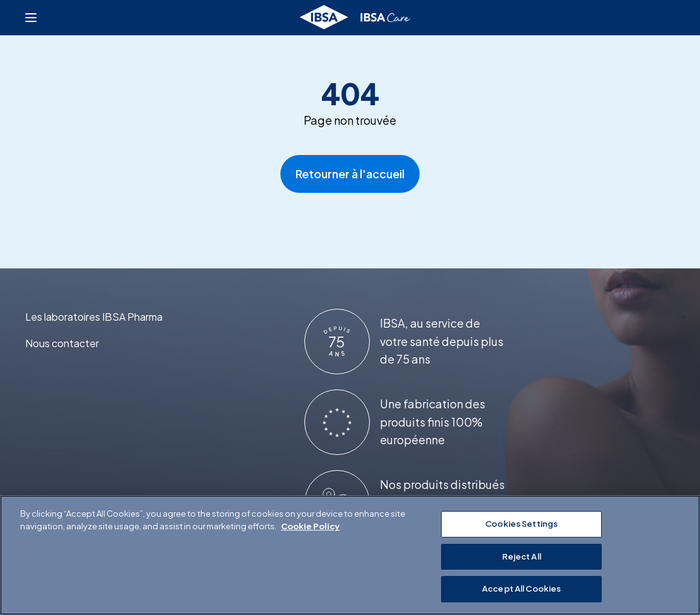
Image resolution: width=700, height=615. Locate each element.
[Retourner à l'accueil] (356, 18)
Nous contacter (62, 343)
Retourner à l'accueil (350, 174)
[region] (350, 555)
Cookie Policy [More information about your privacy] (310, 526)
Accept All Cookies (521, 589)
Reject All (522, 556)
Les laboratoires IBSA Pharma (94, 317)
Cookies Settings (521, 524)
